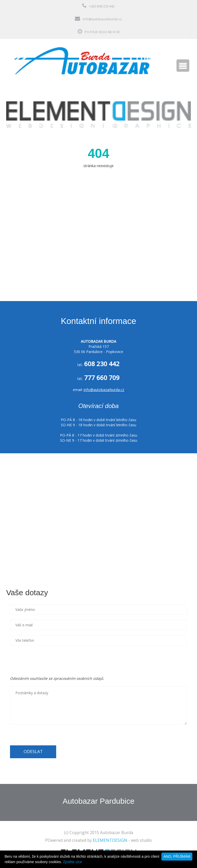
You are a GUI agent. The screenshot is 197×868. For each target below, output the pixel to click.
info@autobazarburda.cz (102, 19)
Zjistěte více (72, 862)
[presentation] (49, 661)
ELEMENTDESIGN (110, 840)
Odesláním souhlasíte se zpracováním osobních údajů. (57, 678)
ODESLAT (33, 751)
